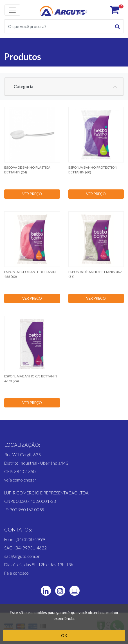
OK (64, 635)
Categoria (23, 86)
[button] (20, 480)
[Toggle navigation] (12, 10)
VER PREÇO (32, 194)
